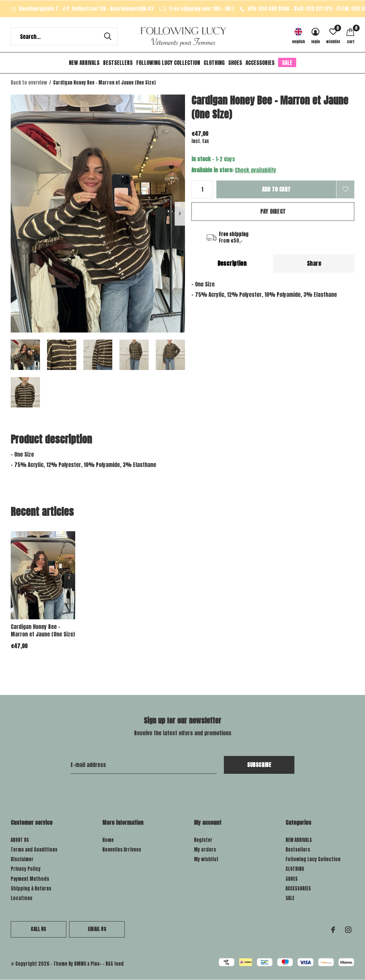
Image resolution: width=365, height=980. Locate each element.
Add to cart (276, 189)
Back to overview (29, 83)
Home (108, 840)
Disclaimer (22, 859)
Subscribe (259, 765)
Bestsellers (118, 63)
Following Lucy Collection (168, 63)
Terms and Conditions (34, 850)
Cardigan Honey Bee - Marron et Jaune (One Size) (43, 630)
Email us (97, 929)
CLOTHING (214, 63)
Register (203, 840)
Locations (22, 898)
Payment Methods (30, 879)
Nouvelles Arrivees (122, 850)
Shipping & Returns (31, 888)
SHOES (235, 63)
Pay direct (273, 211)
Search (108, 36)
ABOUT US (20, 840)
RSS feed (115, 964)
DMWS (80, 964)
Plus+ (96, 964)
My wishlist (206, 859)
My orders (205, 850)
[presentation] (180, 214)
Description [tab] (232, 263)
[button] (25, 355)
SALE (287, 63)
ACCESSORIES (260, 63)
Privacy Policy (26, 869)
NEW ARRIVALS (84, 63)
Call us (38, 929)
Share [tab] (314, 263)
